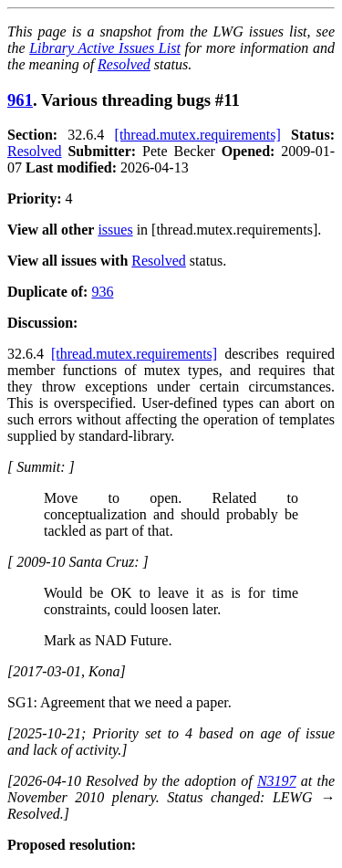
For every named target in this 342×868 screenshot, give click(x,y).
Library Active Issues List (105, 48)
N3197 (277, 781)
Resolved (124, 64)
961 (20, 100)
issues (115, 230)
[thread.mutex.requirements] (198, 135)
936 (102, 292)
